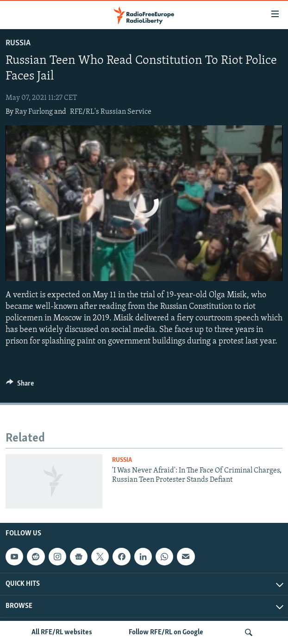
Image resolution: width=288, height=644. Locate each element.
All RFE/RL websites (62, 632)
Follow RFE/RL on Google (166, 632)
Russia (18, 43)
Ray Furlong (34, 112)
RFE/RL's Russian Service (111, 112)
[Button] (20, 386)
